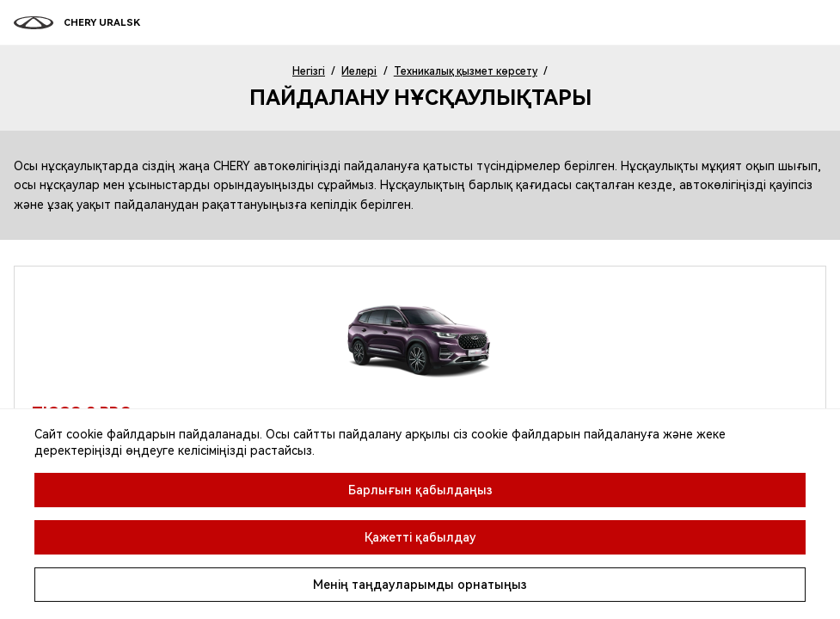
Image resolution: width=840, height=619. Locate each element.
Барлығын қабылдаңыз (420, 490)
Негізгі (309, 71)
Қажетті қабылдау (420, 537)
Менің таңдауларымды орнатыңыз (420, 585)
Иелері (359, 71)
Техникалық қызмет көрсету (466, 71)
